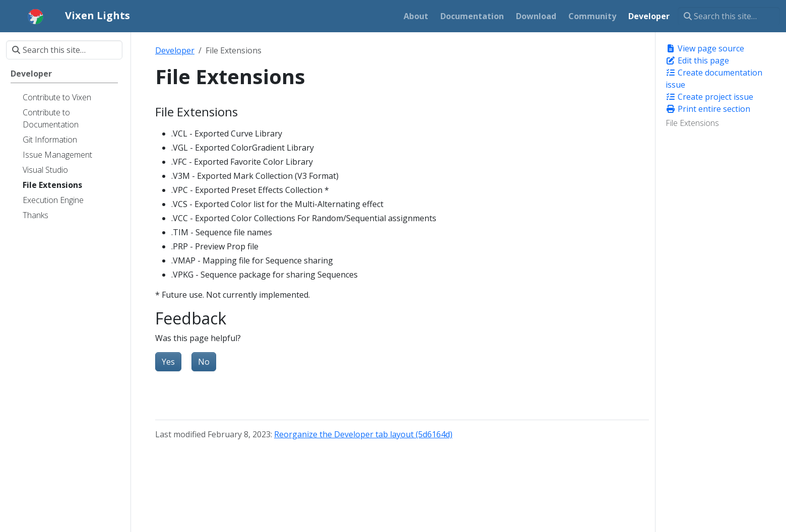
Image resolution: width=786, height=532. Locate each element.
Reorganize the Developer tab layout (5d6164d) (363, 434)
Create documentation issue (714, 79)
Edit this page (697, 60)
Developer (175, 50)
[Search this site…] (729, 16)
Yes (168, 362)
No (204, 362)
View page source (705, 48)
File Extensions (692, 123)
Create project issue (709, 97)
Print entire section (708, 109)
